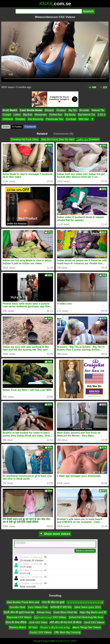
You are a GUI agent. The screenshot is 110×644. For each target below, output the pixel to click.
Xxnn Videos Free (38, 607)
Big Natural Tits (87, 115)
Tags (45, 641)
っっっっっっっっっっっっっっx (85, 602)
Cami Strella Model (31, 110)
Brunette (84, 110)
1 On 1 (101, 115)
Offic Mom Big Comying (67, 632)
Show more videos (55, 534)
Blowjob (49, 110)
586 (93, 87)
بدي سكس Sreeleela (88, 139)
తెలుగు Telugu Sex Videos (87, 627)
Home (37, 641)
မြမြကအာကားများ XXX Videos (50, 617)
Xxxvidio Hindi (17, 607)
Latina (17, 115)
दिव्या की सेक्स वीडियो (16, 622)
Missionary (41, 115)
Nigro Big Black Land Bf (93, 612)
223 (103, 87)
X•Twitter (17, 127)
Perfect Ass (56, 115)
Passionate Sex (55, 119)
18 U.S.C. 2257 (68, 641)
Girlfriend (8, 119)
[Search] (49, 11)
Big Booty (70, 115)
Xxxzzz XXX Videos (41, 632)
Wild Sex (84, 119)
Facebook (30, 127)
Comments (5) (63, 134)
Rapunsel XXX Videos (19, 617)
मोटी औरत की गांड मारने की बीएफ (66, 622)
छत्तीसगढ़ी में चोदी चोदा (61, 607)
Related (42, 134)
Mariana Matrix (18, 627)
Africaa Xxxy (44, 612)
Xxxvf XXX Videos (94, 622)
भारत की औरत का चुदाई (53, 602)
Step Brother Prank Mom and (23, 602)
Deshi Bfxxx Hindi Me (65, 612)
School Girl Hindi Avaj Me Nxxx (86, 617)
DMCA (54, 641)
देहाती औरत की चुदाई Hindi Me (19, 612)
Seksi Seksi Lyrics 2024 (87, 607)
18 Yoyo (33, 627)
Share (6, 127)
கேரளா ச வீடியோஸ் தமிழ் (55, 627)
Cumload (71, 119)
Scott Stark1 (10, 110)
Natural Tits (98, 110)
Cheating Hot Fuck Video (25, 139)
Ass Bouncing (36, 119)
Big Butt (28, 115)
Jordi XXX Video (38, 622)
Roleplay (20, 119)
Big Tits (73, 110)
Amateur (61, 110)
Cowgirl (7, 115)
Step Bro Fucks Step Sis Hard (58, 139)
